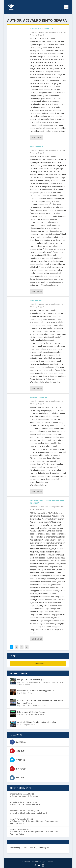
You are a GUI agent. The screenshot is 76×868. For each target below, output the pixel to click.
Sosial (62, 682)
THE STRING (36, 300)
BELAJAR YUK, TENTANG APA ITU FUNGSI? (47, 502)
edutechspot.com (58, 847)
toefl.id (23, 850)
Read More (37, 138)
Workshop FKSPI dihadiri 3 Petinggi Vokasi (36, 691)
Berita (30, 706)
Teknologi (21, 684)
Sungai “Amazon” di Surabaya (30, 680)
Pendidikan (55, 682)
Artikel (32, 35)
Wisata (27, 684)
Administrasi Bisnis (18, 802)
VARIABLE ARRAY (39, 397)
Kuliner (48, 682)
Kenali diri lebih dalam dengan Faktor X (29, 813)
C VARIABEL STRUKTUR (42, 29)
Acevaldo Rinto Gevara (46, 32)
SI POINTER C (37, 146)
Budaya (35, 682)
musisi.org (31, 850)
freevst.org (15, 850)
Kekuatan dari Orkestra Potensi (31, 712)
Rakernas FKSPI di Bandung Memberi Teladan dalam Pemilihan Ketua (40, 702)
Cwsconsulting (16, 794)
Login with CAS (38, 663)
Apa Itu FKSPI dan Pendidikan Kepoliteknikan (37, 722)
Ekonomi (42, 682)
